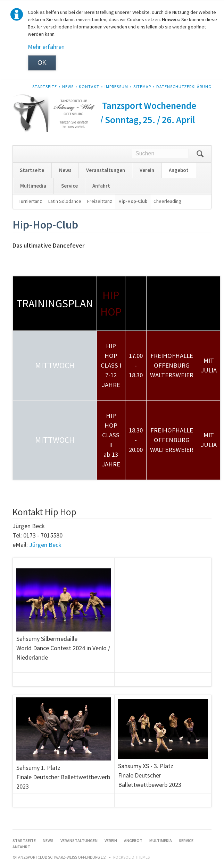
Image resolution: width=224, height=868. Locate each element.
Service (69, 186)
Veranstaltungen (106, 170)
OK (42, 63)
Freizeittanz (100, 201)
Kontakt (89, 87)
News (68, 87)
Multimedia (33, 186)
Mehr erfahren (46, 47)
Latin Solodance (65, 201)
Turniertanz (30, 201)
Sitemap (142, 87)
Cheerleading (167, 201)
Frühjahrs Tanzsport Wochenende (129, 105)
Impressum (116, 87)
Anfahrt (101, 186)
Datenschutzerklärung (184, 87)
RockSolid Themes (131, 857)
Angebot (179, 170)
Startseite (45, 87)
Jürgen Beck (45, 545)
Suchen (200, 154)
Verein (147, 170)
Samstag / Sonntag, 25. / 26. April (129, 120)
